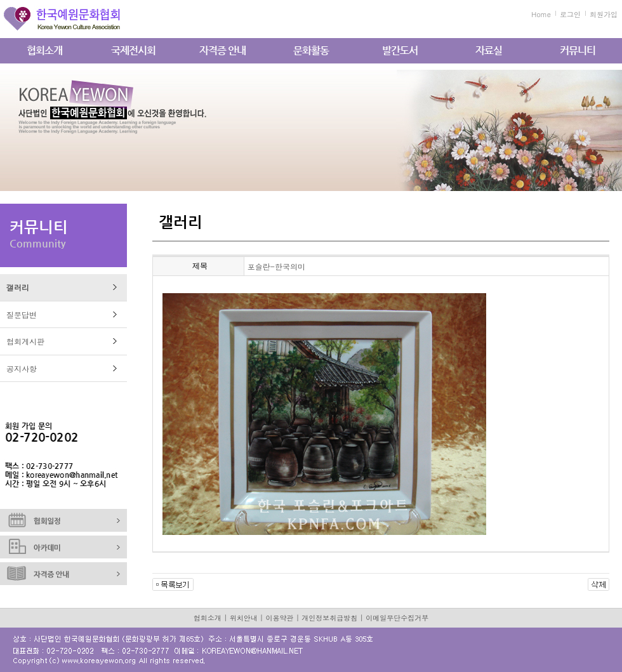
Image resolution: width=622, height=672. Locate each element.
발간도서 (400, 50)
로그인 (570, 14)
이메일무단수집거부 (397, 618)
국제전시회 (133, 50)
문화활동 (311, 50)
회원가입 (604, 14)
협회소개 (44, 50)
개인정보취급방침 (329, 618)
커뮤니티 (578, 50)
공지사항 (22, 368)
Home (541, 14)
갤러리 (18, 287)
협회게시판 (25, 341)
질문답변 (22, 314)
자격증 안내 (222, 50)
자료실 (489, 50)
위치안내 (244, 618)
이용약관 (280, 618)
